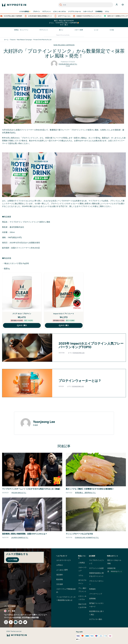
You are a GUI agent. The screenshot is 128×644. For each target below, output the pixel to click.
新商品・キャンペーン (21, 30)
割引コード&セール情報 (114, 562)
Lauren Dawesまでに (20, 538)
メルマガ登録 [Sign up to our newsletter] (12, 560)
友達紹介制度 (115, 570)
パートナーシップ (96, 594)
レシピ (96, 30)
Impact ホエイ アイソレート (64, 314)
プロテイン (36, 12)
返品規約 (60, 575)
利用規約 (92, 589)
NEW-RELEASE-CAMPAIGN (64, 45)
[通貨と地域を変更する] (26, 611)
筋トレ (61, 30)
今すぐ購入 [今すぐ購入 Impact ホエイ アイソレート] (64, 325)
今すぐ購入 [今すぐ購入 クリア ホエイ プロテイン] (22, 325)
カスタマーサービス (64, 560)
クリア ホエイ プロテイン (22, 314)
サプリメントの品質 (96, 568)
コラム (107, 12)
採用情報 (92, 599)
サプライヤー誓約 (96, 619)
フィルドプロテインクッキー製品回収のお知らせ (66, 599)
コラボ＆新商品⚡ (25, 12)
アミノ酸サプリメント (82, 590)
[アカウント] (117, 5)
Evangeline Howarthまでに (87, 538)
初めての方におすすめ (82, 606)
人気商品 (82, 563)
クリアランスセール (74, 12)
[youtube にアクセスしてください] (20, 622)
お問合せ (60, 565)
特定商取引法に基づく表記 (96, 613)
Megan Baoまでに (19, 493)
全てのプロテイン (82, 582)
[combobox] (86, 5)
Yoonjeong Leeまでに (68, 64)
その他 (112, 30)
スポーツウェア (88, 12)
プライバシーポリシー (96, 583)
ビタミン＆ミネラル (59, 12)
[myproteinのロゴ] (14, 5)
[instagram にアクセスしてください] (6, 622)
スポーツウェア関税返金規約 (66, 591)
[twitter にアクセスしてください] (25, 622)
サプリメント (47, 12)
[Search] (61, 5)
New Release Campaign (24, 40)
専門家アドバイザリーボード (96, 605)
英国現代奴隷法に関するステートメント (96, 575)
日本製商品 (99, 12)
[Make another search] (64, 35)
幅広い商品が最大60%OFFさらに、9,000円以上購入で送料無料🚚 (64, 23)
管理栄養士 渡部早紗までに (85, 493)
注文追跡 (60, 584)
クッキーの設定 (10, 606)
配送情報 (60, 579)
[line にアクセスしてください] (16, 622)
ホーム (6, 40)
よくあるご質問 (62, 570)
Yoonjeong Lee (78, 353)
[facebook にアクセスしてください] (11, 622)
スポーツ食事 (79, 30)
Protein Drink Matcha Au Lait (42, 40)
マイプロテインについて (96, 562)
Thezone (13, 40)
